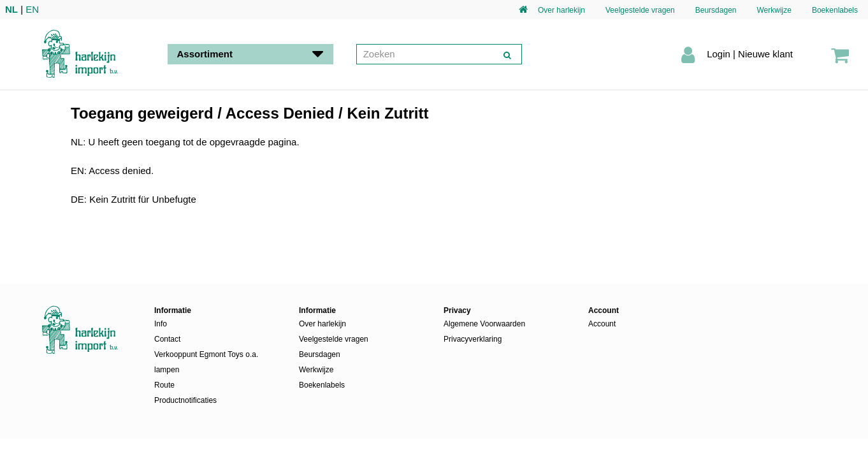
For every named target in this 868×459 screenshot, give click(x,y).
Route (164, 385)
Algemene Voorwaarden (484, 324)
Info (161, 324)
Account (602, 324)
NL (11, 9)
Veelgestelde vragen (640, 10)
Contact (167, 339)
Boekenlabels (835, 10)
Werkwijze (774, 10)
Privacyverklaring (473, 339)
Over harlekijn (561, 10)
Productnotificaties (185, 400)
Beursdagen (716, 10)
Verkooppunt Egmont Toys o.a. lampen (206, 362)
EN (32, 9)
